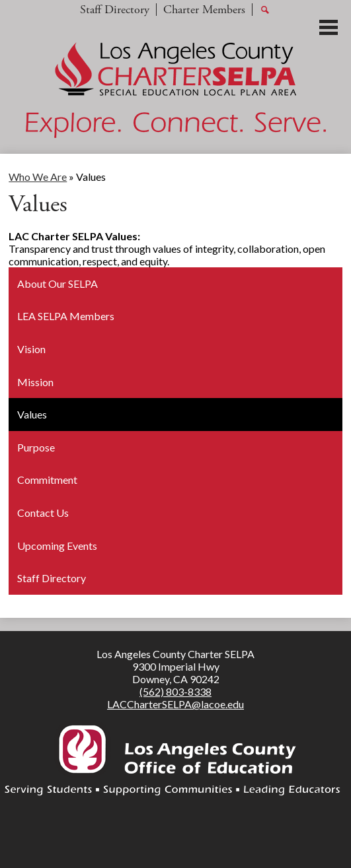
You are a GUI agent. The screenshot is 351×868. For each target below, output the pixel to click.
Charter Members (204, 10)
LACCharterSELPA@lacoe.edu (175, 704)
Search (265, 11)
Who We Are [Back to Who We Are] (38, 177)
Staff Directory (115, 10)
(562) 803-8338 (175, 691)
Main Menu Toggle (329, 27)
